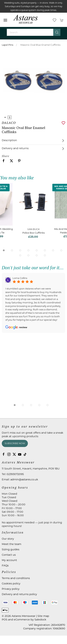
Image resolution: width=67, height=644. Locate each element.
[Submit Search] (57, 32)
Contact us (9, 555)
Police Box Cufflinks (33, 233)
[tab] (4, 250)
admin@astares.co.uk (24, 479)
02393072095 (15, 474)
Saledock (40, 620)
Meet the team (12, 544)
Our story (8, 539)
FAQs (5, 565)
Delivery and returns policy (19, 594)
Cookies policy (11, 584)
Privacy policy (11, 589)
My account (9, 560)
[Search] (34, 32)
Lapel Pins (8, 45)
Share (6, 156)
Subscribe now (15, 443)
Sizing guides (11, 549)
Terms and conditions (16, 578)
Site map (43, 616)
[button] (5, 20)
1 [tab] (10, 117)
